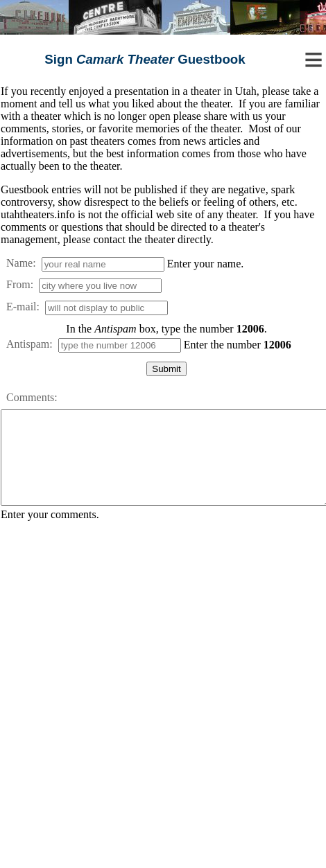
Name (19, 263)
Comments (30, 397)
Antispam (28, 344)
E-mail (22, 307)
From (18, 284)
